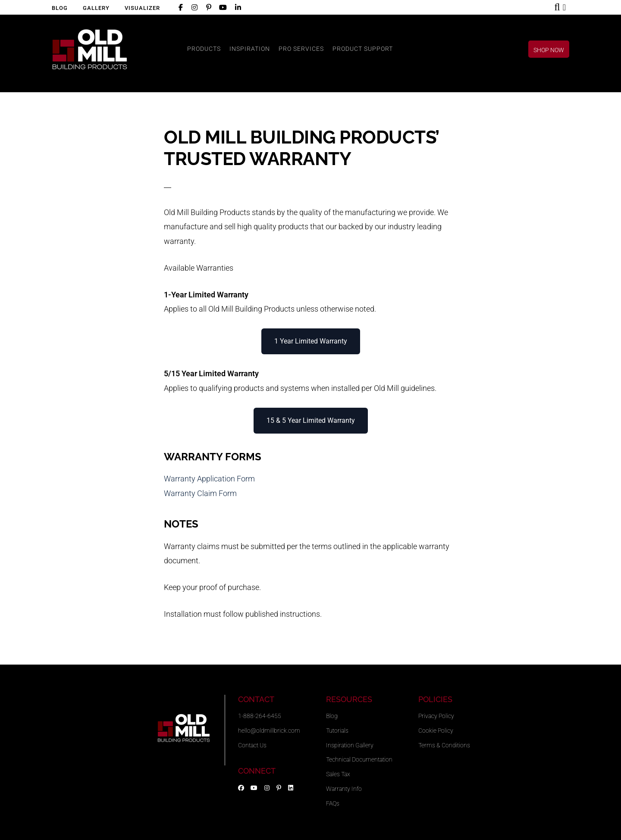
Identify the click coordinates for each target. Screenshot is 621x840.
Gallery (96, 8)
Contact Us (252, 745)
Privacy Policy (436, 716)
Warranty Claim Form (200, 493)
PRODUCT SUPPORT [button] (363, 49)
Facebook (179, 9)
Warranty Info (344, 789)
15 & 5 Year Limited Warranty (311, 420)
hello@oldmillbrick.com (269, 731)
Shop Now (568, 9)
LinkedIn (237, 9)
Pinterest (207, 9)
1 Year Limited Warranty (311, 341)
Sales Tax (338, 774)
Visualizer (142, 8)
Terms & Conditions (444, 745)
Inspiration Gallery (350, 745)
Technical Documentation (359, 759)
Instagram (193, 9)
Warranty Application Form (209, 479)
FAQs (333, 803)
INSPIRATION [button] (250, 49)
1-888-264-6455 (260, 716)
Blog (60, 8)
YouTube (222, 9)
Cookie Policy (436, 731)
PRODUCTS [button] (204, 49)
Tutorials (337, 731)
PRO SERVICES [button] (301, 49)
